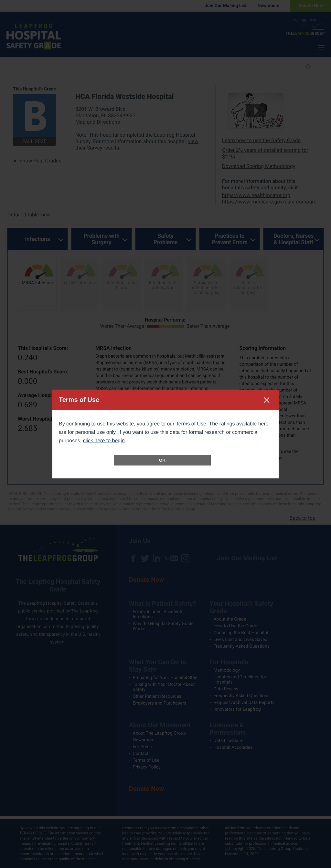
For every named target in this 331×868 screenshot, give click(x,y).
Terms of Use (191, 424)
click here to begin (104, 441)
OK (162, 460)
